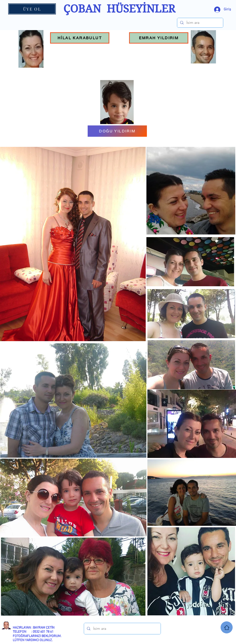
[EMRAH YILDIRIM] (159, 38)
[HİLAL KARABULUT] (80, 38)
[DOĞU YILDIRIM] (117, 131)
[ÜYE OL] (32, 9)
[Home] (227, 627)
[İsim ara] (200, 23)
